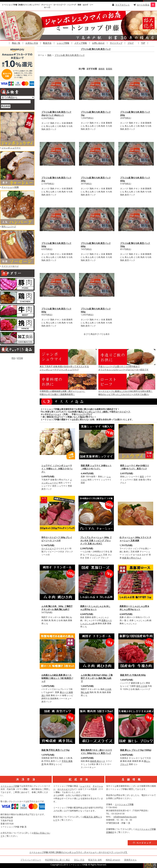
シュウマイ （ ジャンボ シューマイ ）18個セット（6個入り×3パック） (57, 469)
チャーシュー (55, 414)
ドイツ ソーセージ (10, 266)
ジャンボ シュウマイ (11, 148)
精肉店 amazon (113, 860)
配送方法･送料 (95, 860)
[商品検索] (16, 102)
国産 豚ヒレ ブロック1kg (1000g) (136, 750)
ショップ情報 (63, 43)
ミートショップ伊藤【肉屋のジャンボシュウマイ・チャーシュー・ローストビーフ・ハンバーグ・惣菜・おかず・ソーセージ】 (47, 6)
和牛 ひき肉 (142, 686)
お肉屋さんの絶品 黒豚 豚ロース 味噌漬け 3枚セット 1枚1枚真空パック (57, 678)
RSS (13, 358)
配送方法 (47, 43)
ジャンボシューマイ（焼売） (96, 412)
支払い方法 (79, 860)
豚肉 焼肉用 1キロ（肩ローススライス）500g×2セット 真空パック (96, 752)
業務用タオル (130, 860)
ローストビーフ (49, 548)
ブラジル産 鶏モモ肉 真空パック (96, 49)
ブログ (131, 43)
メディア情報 (81, 43)
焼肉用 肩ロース (98, 761)
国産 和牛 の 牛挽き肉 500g (133, 675)
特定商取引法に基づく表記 (57, 860)
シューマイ (85, 786)
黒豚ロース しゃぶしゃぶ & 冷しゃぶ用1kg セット (95, 608)
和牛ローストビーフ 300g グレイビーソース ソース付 (57, 539)
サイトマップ (116, 43)
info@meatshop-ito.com (125, 817)
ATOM (20, 358)
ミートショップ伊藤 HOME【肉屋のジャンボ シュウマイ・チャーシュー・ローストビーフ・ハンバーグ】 (78, 852)
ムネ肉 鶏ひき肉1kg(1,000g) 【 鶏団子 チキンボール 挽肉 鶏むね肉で (97, 678)
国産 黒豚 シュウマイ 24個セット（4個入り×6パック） (96, 467)
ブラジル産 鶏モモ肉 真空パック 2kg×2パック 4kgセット (56, 113)
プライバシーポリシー (31, 860)
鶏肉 (49, 55)
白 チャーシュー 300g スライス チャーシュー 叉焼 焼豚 (135, 539)
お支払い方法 (32, 43)
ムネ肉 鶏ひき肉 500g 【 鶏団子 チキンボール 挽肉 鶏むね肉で (57, 608)
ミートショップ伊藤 (10, 786)
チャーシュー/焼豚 (10, 187)
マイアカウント (122, 5)
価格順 (101, 69)
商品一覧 (16, 43)
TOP (143, 43)
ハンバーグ (83, 414)
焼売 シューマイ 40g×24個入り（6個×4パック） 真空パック (134, 467)
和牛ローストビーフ (121, 412)
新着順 (109, 69)
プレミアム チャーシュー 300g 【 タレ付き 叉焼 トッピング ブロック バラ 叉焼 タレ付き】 (96, 540)
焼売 (142, 477)
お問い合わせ (98, 43)
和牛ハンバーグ (9, 227)
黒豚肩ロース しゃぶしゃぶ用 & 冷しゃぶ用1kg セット (134, 608)
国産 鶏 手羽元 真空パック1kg (55, 750)
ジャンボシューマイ (57, 481)
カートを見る (143, 5)
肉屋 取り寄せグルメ (132, 558)
